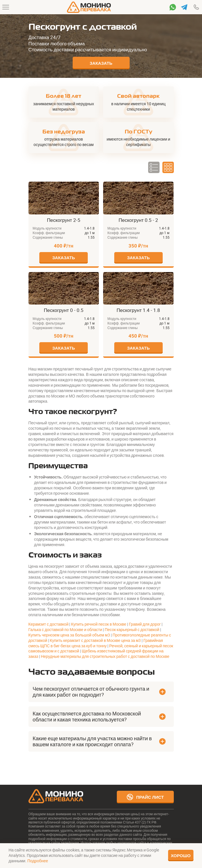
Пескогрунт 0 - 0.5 (45, 275)
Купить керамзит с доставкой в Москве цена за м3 (95, 640)
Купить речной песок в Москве (99, 624)
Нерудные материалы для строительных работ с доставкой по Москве (105, 656)
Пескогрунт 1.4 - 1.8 (121, 275)
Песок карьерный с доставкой (132, 629)
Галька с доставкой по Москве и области (65, 629)
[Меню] (6, 7)
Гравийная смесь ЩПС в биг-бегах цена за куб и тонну (96, 643)
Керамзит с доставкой (49, 624)
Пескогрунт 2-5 (42, 184)
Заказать (101, 63)
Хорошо (181, 855)
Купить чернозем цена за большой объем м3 (69, 635)
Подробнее (38, 861)
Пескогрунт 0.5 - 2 (119, 184)
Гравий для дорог (145, 624)
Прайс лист (145, 797)
